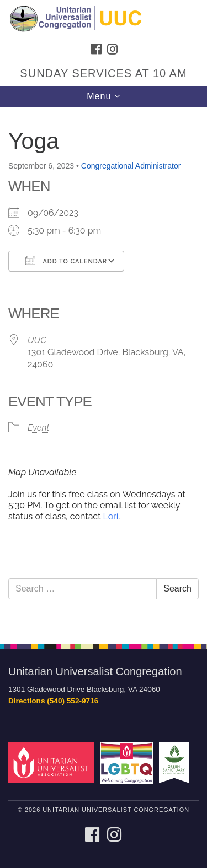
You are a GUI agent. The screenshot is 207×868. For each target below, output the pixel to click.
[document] (104, 370)
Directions (26, 701)
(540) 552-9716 (73, 701)
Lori (111, 516)
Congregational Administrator (131, 166)
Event (38, 428)
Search (177, 588)
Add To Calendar (66, 261)
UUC (37, 340)
